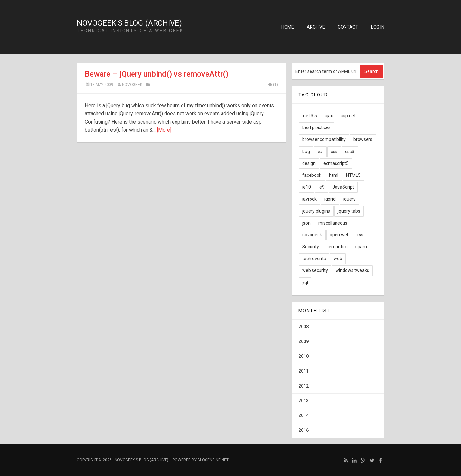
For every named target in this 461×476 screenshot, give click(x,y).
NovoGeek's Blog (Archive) (129, 23)
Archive (316, 27)
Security (311, 247)
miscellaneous (333, 223)
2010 (303, 356)
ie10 (307, 187)
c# (320, 152)
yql (305, 283)
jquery (349, 199)
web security (315, 270)
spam (361, 247)
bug (306, 152)
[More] (164, 130)
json (306, 223)
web (338, 259)
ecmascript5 (336, 163)
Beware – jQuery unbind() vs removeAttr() (157, 74)
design (309, 163)
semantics (337, 247)
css (334, 152)
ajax (329, 116)
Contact (348, 27)
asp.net (348, 116)
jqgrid (330, 199)
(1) (273, 85)
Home (288, 27)
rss (360, 235)
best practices (316, 127)
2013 (303, 401)
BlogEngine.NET (213, 460)
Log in (378, 27)
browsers (363, 139)
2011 (303, 371)
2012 (303, 386)
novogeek (312, 235)
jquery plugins (316, 211)
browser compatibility (324, 139)
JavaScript (343, 187)
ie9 (322, 187)
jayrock (309, 199)
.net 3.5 (310, 116)
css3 (350, 152)
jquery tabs (349, 211)
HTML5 (353, 175)
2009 (303, 341)
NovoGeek (132, 85)
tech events (314, 259)
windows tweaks (352, 270)
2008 (303, 327)
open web (340, 235)
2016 (303, 430)
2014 (303, 415)
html (334, 175)
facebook (312, 175)
